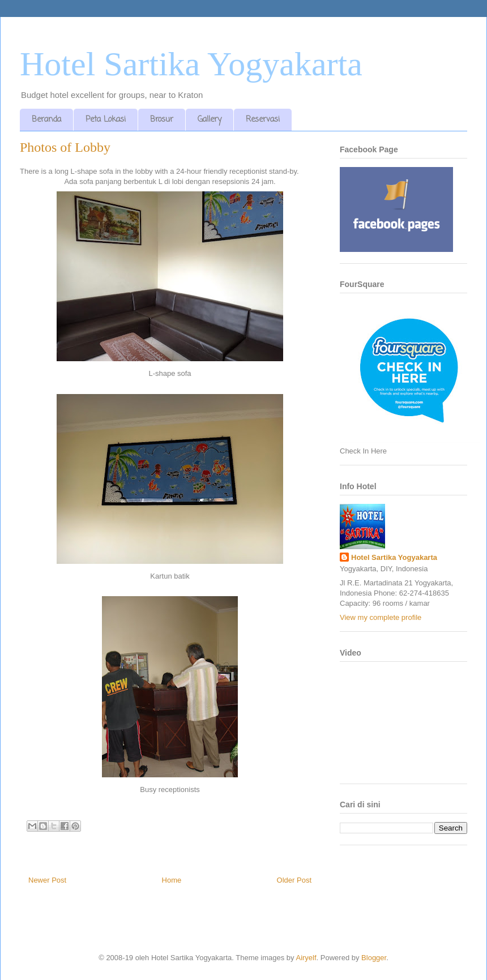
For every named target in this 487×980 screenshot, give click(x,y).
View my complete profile (381, 617)
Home (172, 880)
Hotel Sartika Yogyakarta (191, 64)
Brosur (162, 120)
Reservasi (263, 120)
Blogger (374, 958)
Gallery (210, 120)
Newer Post (47, 880)
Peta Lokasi (106, 120)
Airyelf (306, 958)
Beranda (46, 120)
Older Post (294, 880)
